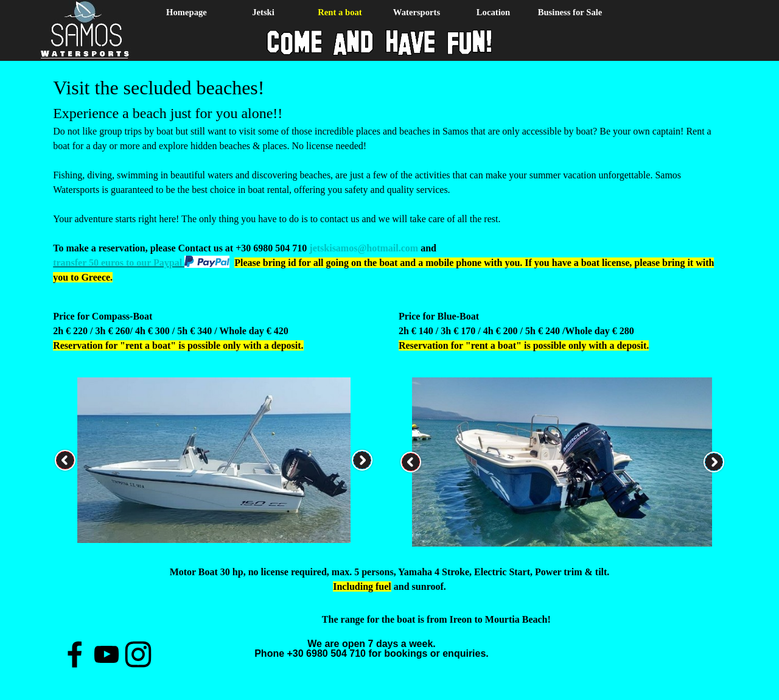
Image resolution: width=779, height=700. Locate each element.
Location (493, 12)
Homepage (187, 12)
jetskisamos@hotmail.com (364, 248)
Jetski (263, 12)
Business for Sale (570, 12)
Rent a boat (340, 12)
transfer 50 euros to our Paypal (119, 263)
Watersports (417, 12)
